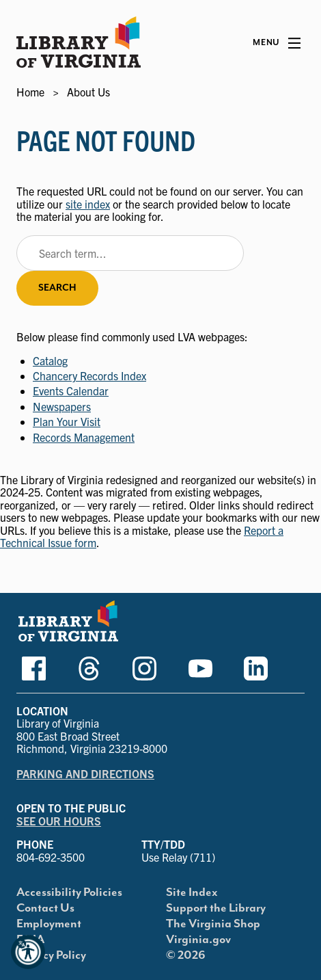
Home (30, 92)
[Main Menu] (277, 43)
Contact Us (45, 908)
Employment (49, 924)
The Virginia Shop (213, 924)
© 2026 (186, 955)
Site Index (192, 892)
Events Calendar (71, 390)
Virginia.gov (198, 940)
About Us (88, 92)
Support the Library (216, 908)
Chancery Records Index (89, 375)
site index (88, 204)
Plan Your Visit (67, 421)
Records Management (84, 437)
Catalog (50, 360)
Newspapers (62, 406)
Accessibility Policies (69, 892)
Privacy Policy (51, 955)
